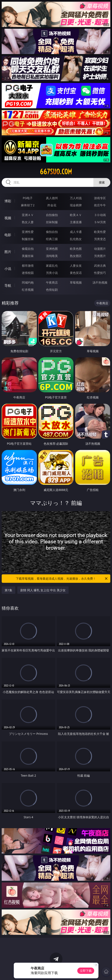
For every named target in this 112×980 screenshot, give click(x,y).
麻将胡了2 (28, 205)
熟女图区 (76, 256)
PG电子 (28, 198)
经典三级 (52, 239)
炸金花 (52, 205)
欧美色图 (76, 249)
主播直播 (76, 222)
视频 (8, 218)
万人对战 (76, 198)
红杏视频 (28, 290)
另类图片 (100, 256)
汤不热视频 (100, 282)
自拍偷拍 (52, 215)
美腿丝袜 (28, 256)
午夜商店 (52, 282)
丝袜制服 (52, 222)
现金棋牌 (76, 205)
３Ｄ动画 (100, 215)
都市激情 (28, 266)
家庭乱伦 (52, 266)
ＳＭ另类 (100, 222)
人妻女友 (76, 266)
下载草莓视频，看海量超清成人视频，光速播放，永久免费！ (62, 579)
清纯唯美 (52, 256)
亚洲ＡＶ (28, 215)
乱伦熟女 (76, 239)
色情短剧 (52, 290)
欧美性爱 (100, 232)
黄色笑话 (76, 273)
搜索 (102, 182)
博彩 (8, 201)
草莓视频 (76, 282)
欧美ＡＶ (76, 215)
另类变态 (100, 239)
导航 (8, 285)
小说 (8, 269)
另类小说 (52, 273)
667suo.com (56, 172)
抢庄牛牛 (100, 205)
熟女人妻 (28, 222)
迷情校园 (28, 273)
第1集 (8, 590)
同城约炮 (28, 282)
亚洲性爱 (28, 232)
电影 (8, 235)
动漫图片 (100, 249)
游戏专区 (100, 198)
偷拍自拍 (52, 232)
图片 (8, 252)
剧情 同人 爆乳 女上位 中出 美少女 (43, 590)
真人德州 (52, 198)
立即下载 (86, 971)
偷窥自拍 (28, 249)
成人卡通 (76, 232)
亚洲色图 (52, 249)
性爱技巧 (100, 273)
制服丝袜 (28, 239)
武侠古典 (100, 266)
